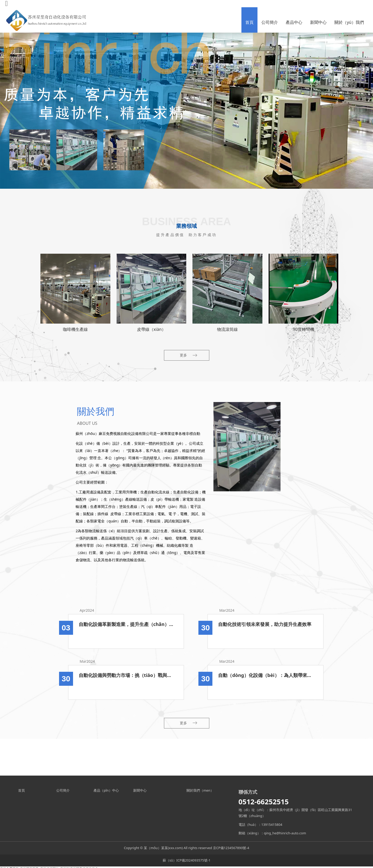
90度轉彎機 (303, 329)
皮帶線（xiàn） (152, 329)
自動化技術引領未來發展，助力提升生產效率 (265, 624)
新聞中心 (318, 22)
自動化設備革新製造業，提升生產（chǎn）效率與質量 (126, 624)
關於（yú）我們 (349, 22)
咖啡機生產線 (75, 329)
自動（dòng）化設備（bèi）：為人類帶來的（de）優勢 (266, 675)
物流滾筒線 (227, 329)
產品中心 (294, 22)
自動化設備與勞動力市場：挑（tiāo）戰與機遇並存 (126, 675)
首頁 (249, 22)
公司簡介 (270, 22)
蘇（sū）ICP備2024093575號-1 (187, 860)
